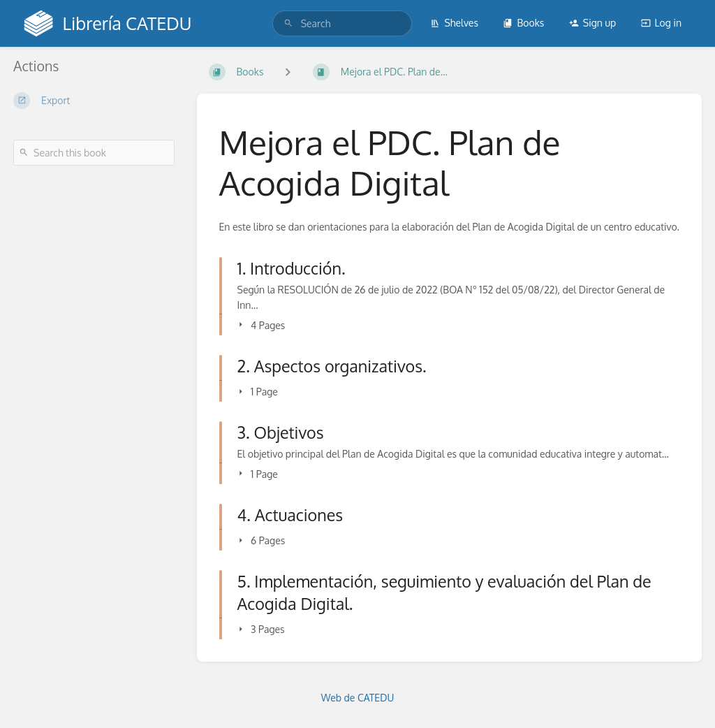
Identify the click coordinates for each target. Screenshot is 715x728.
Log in (661, 23)
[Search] (288, 23)
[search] (342, 23)
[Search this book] (94, 153)
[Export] (94, 101)
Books (523, 23)
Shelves (454, 23)
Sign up (592, 23)
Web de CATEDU (358, 698)
